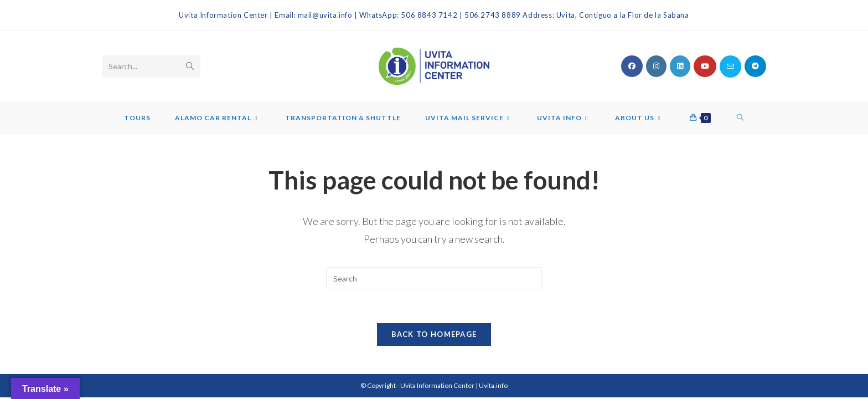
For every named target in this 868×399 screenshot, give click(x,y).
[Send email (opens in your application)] (730, 66)
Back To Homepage (434, 334)
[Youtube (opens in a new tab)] (705, 66)
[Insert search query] (434, 278)
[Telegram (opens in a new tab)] (755, 66)
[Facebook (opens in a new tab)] (632, 66)
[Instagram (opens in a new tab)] (656, 66)
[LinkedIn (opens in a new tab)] (680, 66)
